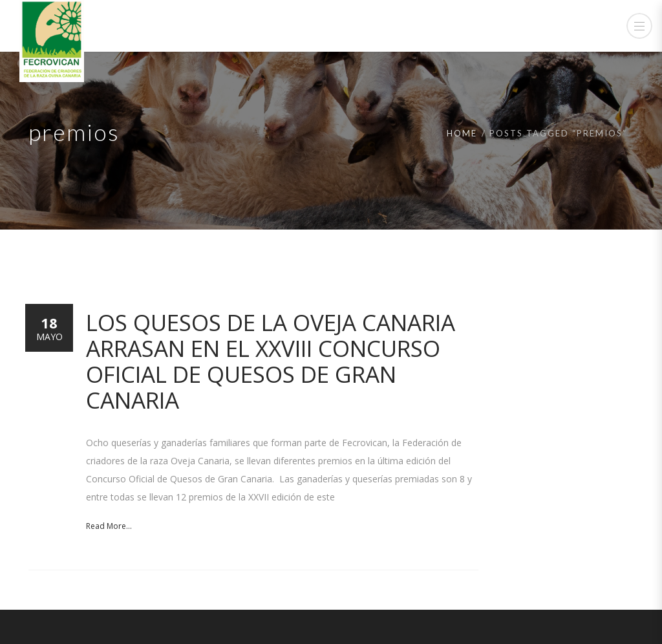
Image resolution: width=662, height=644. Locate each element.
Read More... (109, 526)
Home (462, 133)
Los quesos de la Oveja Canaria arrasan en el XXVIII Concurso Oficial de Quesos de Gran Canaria (271, 361)
